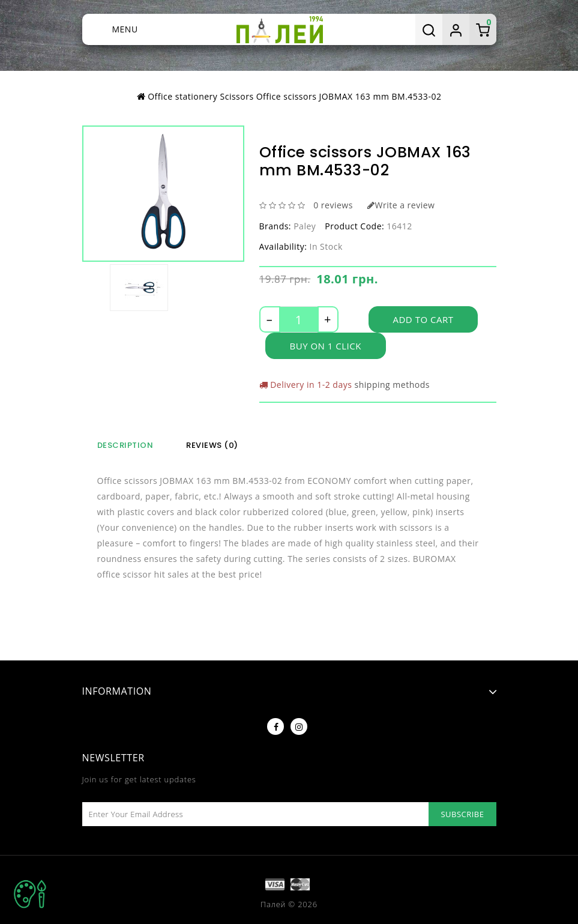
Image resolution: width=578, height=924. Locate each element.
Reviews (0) (212, 445)
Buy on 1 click (326, 346)
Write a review (401, 205)
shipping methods (392, 385)
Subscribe (462, 814)
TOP (30, 894)
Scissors (237, 96)
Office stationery (182, 96)
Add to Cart (423, 319)
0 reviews (333, 205)
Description (125, 445)
